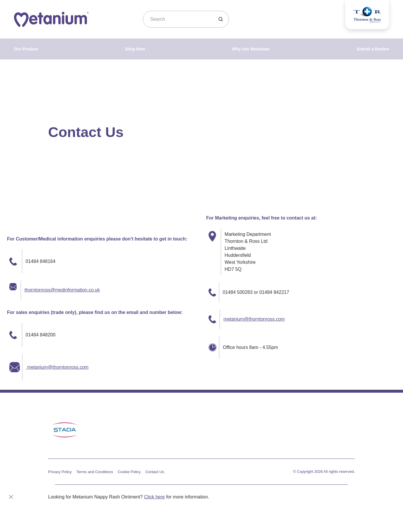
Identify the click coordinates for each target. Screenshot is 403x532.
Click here (154, 497)
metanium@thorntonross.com (57, 367)
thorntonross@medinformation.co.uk (62, 290)
